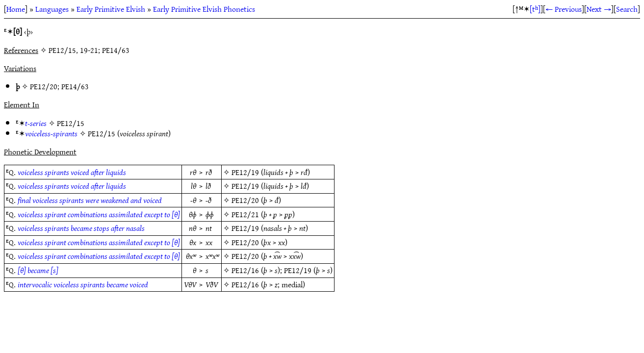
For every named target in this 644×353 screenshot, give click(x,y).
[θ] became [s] (38, 270)
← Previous (564, 9)
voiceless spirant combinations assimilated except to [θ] (99, 214)
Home (16, 9)
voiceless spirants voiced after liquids (72, 172)
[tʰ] (535, 9)
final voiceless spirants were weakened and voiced (90, 200)
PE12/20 (44, 86)
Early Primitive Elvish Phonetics (204, 9)
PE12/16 (245, 270)
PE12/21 (245, 214)
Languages (52, 9)
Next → (599, 9)
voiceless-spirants (51, 133)
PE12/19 (245, 172)
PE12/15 (71, 123)
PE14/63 (75, 86)
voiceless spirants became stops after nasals (81, 228)
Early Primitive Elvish (111, 9)
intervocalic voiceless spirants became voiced (83, 284)
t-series (36, 123)
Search (627, 9)
